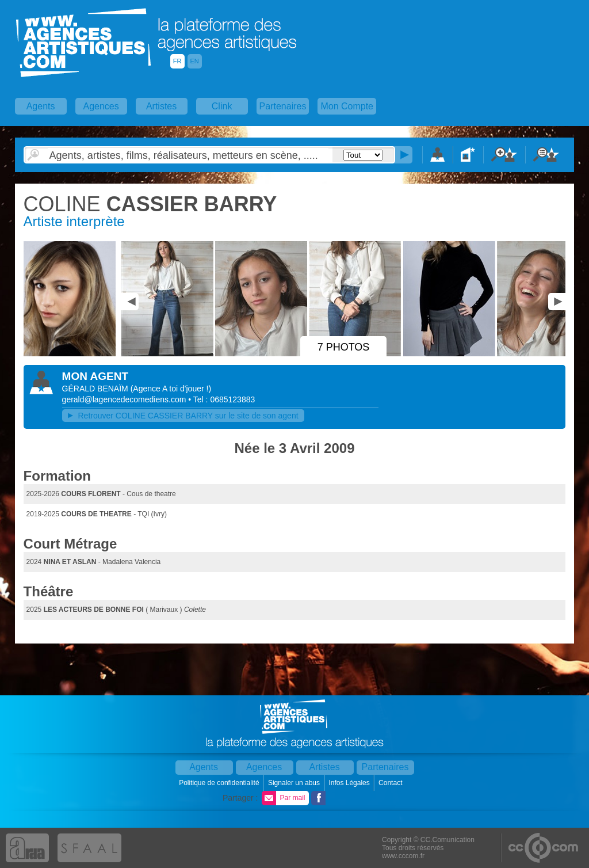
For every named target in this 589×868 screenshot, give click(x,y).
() (171, 389)
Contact (391, 783)
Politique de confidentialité (220, 783)
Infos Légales (350, 783)
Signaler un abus (295, 783)
